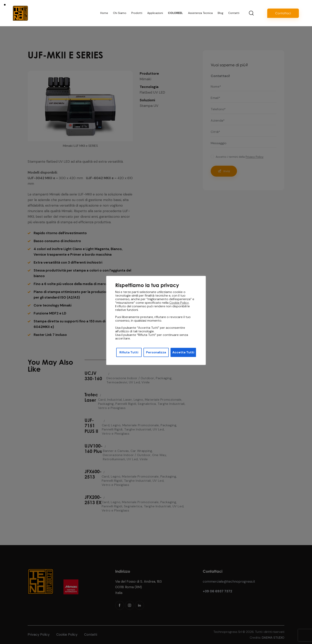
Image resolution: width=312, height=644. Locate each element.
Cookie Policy (179, 303)
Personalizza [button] (156, 352)
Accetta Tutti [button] (183, 352)
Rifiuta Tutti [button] (129, 352)
